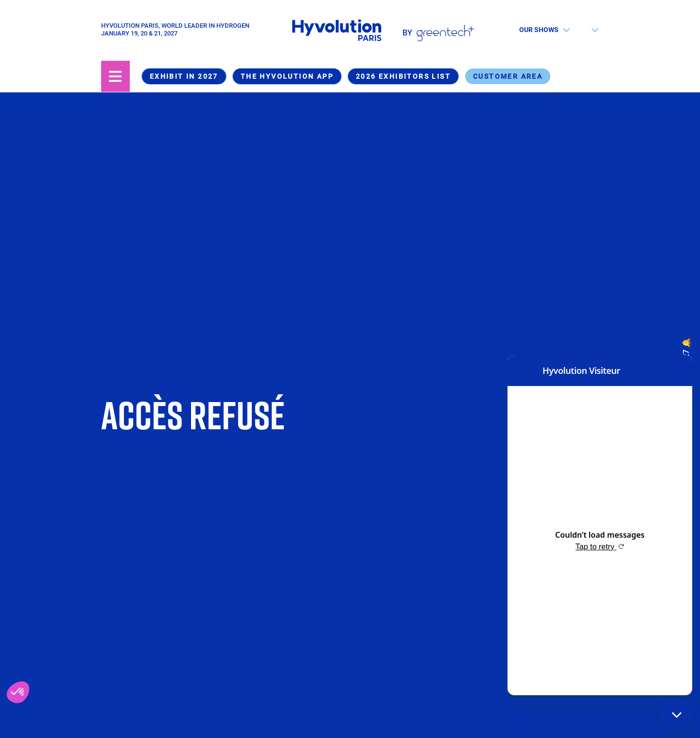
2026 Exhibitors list (403, 76)
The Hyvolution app (287, 76)
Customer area (508, 76)
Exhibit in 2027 (184, 76)
